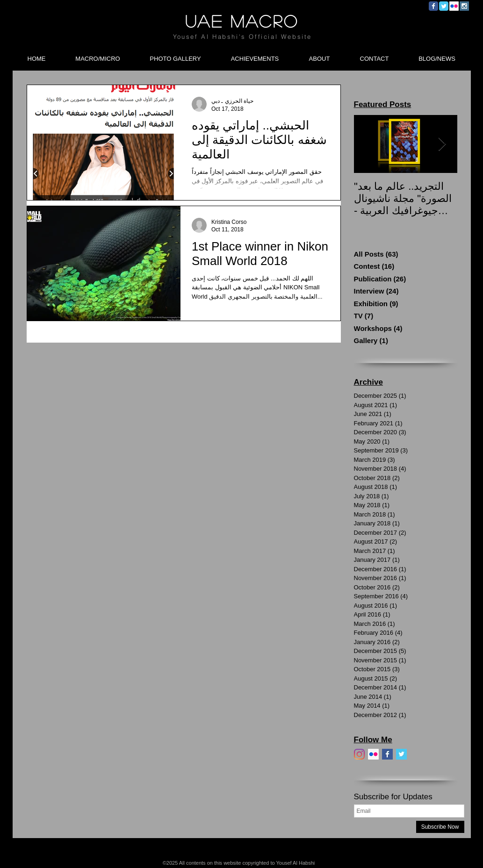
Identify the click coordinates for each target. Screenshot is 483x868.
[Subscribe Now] (440, 827)
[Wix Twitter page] (444, 6)
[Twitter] (401, 754)
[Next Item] (442, 144)
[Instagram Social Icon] (464, 6)
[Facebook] (387, 754)
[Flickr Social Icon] (454, 6)
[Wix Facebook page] (433, 6)
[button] (98, 55)
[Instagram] (359, 754)
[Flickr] (373, 754)
